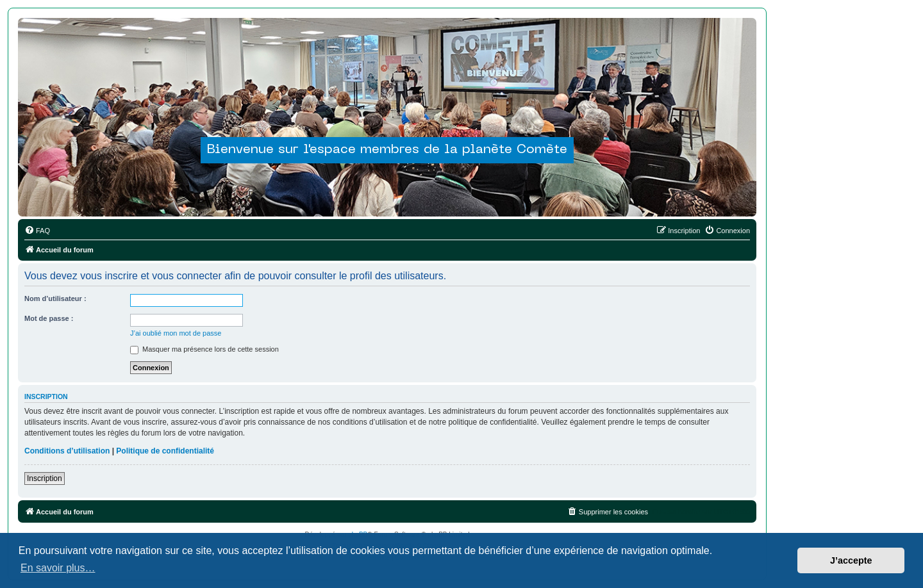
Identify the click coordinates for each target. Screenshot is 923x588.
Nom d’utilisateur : (55, 298)
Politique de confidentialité (165, 451)
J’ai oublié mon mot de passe (176, 333)
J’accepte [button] (851, 560)
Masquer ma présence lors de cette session (204, 349)
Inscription (45, 478)
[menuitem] (37, 231)
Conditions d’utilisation (67, 451)
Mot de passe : (49, 318)
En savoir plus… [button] (58, 568)
